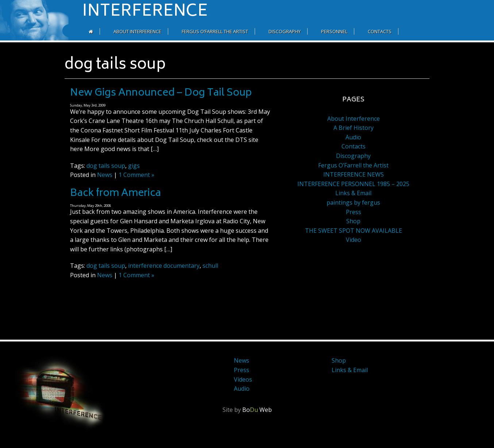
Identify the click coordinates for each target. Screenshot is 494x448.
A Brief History (354, 128)
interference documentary (164, 266)
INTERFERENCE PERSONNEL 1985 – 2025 (353, 184)
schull (210, 266)
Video (354, 240)
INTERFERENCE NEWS (354, 174)
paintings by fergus (353, 202)
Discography (285, 31)
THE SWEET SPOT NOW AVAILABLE (354, 231)
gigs (134, 166)
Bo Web (257, 410)
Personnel (334, 31)
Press (354, 212)
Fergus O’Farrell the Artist (215, 31)
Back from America (115, 194)
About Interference (137, 31)
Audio (353, 137)
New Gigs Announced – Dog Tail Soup (161, 93)
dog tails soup (106, 166)
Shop (353, 221)
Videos (243, 379)
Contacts (380, 31)
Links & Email (353, 193)
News (105, 175)
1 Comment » (136, 175)
